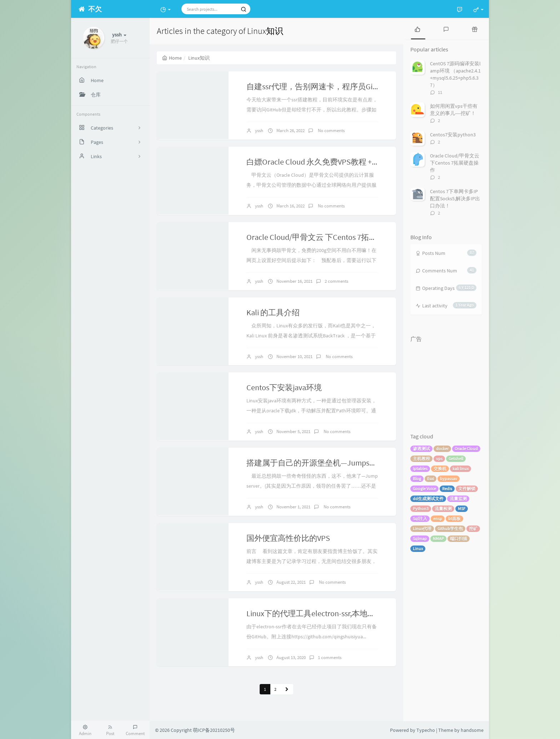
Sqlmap (420, 539)
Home (172, 58)
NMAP (438, 539)
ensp (438, 519)
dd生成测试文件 (428, 499)
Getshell (456, 459)
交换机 (440, 469)
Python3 (421, 509)
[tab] (417, 29)
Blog (417, 479)
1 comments (330, 657)
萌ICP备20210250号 (214, 730)
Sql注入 (420, 519)
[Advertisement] (446, 382)
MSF (462, 509)
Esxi (431, 479)
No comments (331, 130)
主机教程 (421, 459)
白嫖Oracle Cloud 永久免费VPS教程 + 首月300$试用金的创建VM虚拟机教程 (374, 162)
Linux (418, 549)
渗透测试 (421, 449)
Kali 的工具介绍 (273, 312)
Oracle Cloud (466, 449)
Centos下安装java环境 (284, 387)
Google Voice (424, 489)
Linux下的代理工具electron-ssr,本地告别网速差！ (331, 613)
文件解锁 (467, 489)
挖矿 (473, 529)
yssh (259, 130)
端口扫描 (459, 539)
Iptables (420, 469)
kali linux (461, 469)
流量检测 (443, 509)
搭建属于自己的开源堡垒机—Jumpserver (316, 463)
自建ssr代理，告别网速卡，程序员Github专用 (325, 86)
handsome (472, 730)
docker (442, 449)
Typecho (426, 730)
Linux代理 (422, 529)
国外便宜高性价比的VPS (288, 538)
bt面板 (454, 519)
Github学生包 (450, 529)
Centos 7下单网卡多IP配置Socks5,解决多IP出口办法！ (455, 198)
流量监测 (458, 499)
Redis (447, 489)
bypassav (449, 479)
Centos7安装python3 (453, 135)
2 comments (336, 281)
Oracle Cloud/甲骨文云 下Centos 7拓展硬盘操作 (327, 237)
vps (439, 459)
